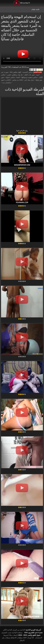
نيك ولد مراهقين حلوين (15, 75)
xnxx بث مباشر (18, 80)
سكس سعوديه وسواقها (30, 77)
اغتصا (18, 77)
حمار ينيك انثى (29, 80)
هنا (2, 67)
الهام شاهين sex (16, 72)
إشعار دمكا (13, 635)
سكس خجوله (10, 77)
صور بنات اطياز (30, 75)
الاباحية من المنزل (19, 630)
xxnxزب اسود (6, 80)
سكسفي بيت (7, 83)
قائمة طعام (35, 9)
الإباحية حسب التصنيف (9, 633)
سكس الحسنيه (28, 72)
